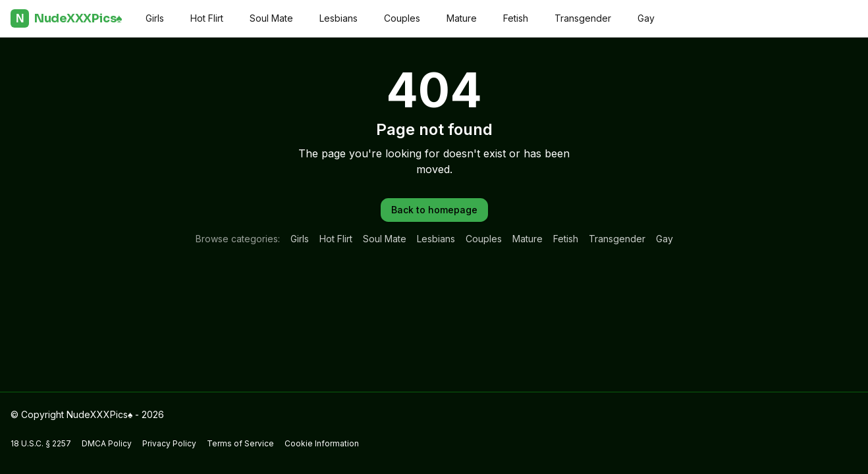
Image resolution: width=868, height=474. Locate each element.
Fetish (516, 18)
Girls (155, 18)
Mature (462, 18)
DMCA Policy (107, 443)
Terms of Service (240, 443)
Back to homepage (434, 210)
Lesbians (339, 18)
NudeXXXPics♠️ (66, 18)
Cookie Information (322, 443)
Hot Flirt (207, 18)
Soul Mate (271, 18)
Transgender (583, 18)
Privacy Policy (169, 443)
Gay (646, 18)
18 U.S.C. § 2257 (41, 443)
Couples (402, 18)
